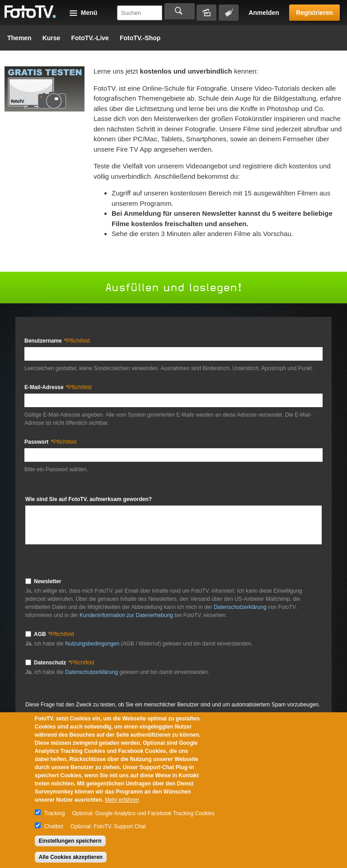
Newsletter (48, 581)
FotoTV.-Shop (140, 38)
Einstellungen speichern (70, 841)
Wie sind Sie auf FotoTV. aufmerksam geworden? (89, 499)
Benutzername (57, 341)
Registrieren (314, 13)
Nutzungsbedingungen (93, 644)
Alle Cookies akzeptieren (71, 857)
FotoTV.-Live (90, 38)
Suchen (180, 11)
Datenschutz (64, 663)
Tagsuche (229, 13)
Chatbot (54, 826)
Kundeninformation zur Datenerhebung (126, 615)
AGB (54, 634)
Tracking (55, 813)
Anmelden (264, 13)
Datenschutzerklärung (240, 607)
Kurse (52, 38)
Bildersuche (206, 13)
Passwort (50, 442)
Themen (19, 38)
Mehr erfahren (122, 800)
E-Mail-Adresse (58, 387)
